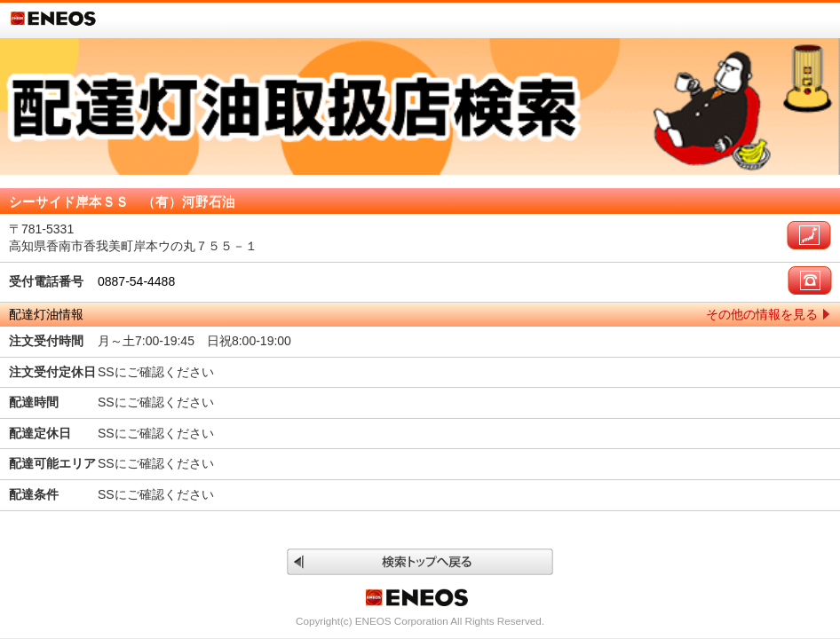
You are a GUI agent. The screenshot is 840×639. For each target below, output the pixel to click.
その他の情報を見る (762, 314)
